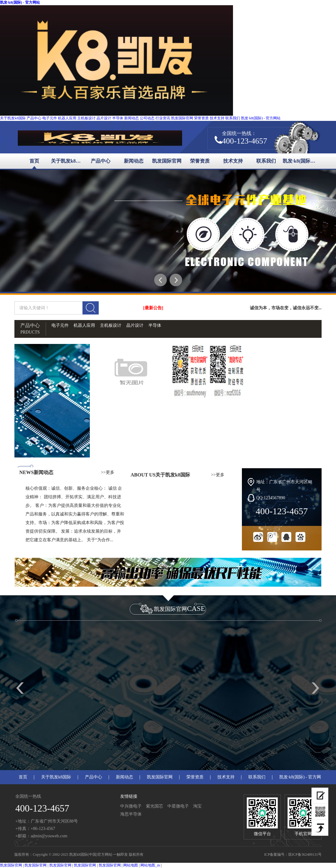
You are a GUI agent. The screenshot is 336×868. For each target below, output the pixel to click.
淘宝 (197, 806)
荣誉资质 (201, 118)
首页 (34, 161)
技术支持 (217, 118)
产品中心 (34, 118)
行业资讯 (163, 118)
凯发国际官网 (182, 118)
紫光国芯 (155, 806)
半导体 (118, 118)
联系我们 (233, 118)
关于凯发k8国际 (13, 118)
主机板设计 (86, 118)
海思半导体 (131, 814)
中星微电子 (178, 806)
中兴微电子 (131, 806)
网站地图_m (150, 865)
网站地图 (131, 865)
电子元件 (50, 118)
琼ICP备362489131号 (305, 854)
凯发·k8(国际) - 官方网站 (20, 2)
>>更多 (108, 472)
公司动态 (147, 118)
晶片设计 (104, 118)
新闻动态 (132, 118)
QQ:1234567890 (271, 498)
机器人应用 (67, 118)
